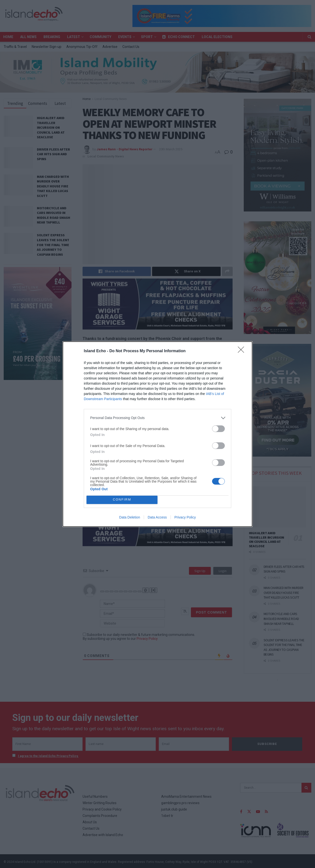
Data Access (157, 517)
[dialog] (157, 434)
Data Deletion (130, 517)
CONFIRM (122, 500)
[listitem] (157, 418)
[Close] (243, 351)
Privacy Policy (185, 517)
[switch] (218, 429)
